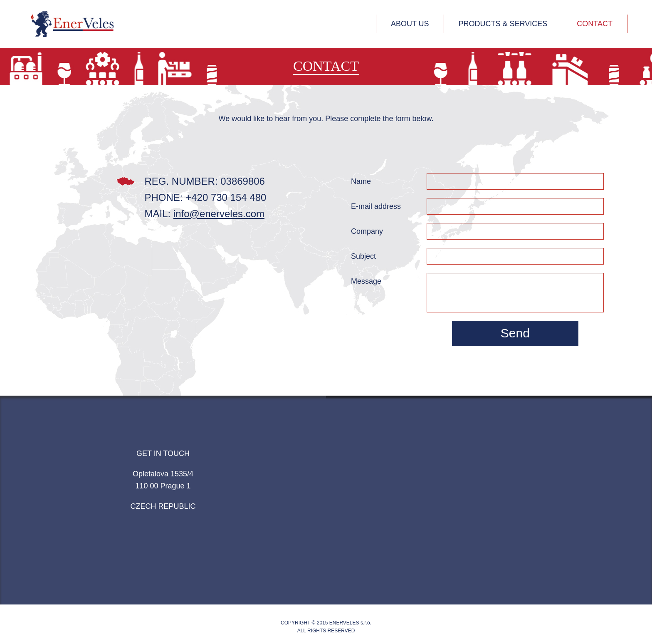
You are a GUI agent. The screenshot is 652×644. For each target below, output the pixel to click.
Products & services (503, 24)
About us (410, 24)
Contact (595, 24)
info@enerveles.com (219, 214)
